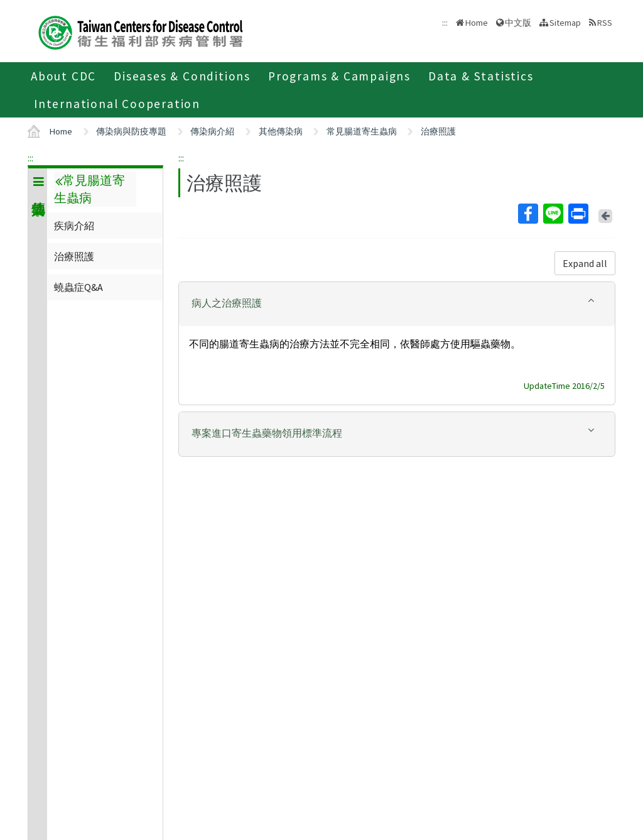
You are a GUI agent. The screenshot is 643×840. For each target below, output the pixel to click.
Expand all (585, 263)
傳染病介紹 (212, 131)
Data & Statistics (481, 76)
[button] (397, 303)
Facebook (527, 214)
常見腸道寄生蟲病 (362, 131)
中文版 (518, 23)
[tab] (397, 304)
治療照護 (438, 131)
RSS (605, 23)
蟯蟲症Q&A (78, 287)
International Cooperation (117, 104)
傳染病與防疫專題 (131, 131)
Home (477, 23)
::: (30, 158)
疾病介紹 (74, 226)
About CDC (63, 76)
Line (553, 214)
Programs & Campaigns (339, 76)
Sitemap (565, 23)
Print (578, 214)
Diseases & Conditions (182, 76)
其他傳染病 (281, 131)
